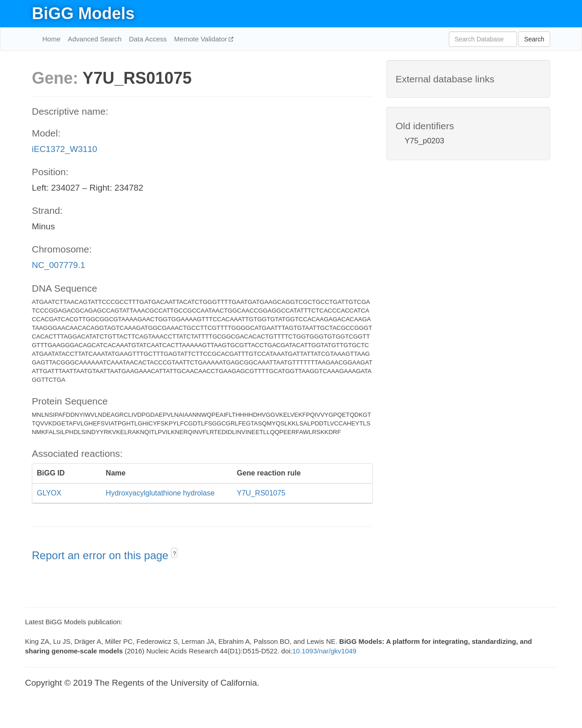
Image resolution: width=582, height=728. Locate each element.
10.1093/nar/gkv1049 (324, 651)
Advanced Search (95, 39)
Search (534, 39)
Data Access (148, 39)
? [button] (174, 554)
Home (51, 39)
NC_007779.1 (58, 265)
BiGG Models (83, 13)
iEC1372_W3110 (65, 149)
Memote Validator (202, 39)
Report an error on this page (102, 555)
